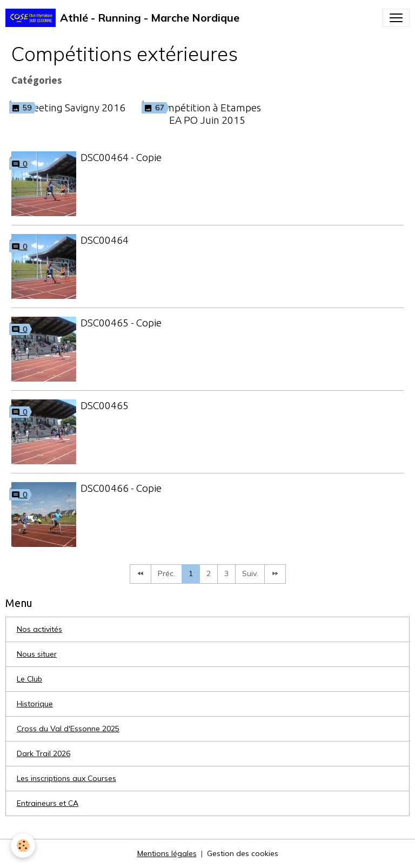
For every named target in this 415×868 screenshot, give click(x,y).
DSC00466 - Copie (121, 488)
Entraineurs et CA (48, 803)
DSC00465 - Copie (121, 323)
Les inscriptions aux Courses (66, 778)
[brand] (122, 18)
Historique (35, 704)
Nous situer (37, 654)
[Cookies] (23, 846)
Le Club (29, 679)
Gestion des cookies (243, 853)
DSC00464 (105, 240)
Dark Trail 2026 (43, 753)
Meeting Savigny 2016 (75, 108)
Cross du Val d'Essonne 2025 (68, 729)
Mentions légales (167, 853)
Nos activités (39, 629)
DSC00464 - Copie (121, 157)
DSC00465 (105, 405)
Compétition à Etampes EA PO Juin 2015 (207, 114)
